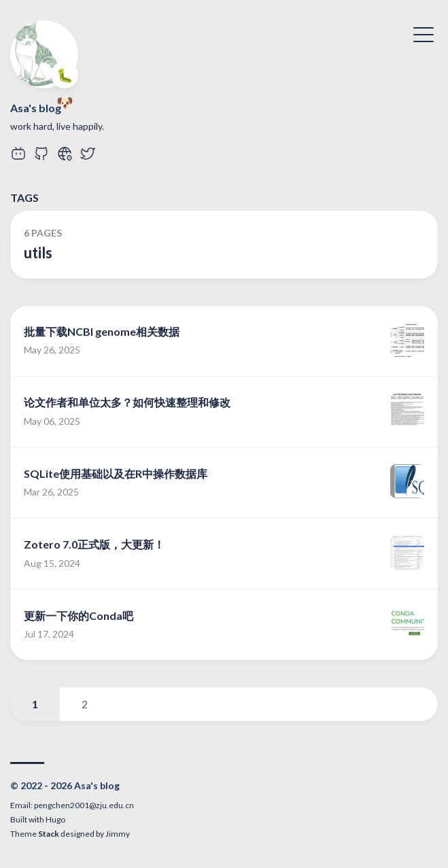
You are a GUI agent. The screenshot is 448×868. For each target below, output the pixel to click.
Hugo (55, 819)
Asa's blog (36, 108)
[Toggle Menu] (424, 33)
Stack (49, 834)
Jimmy (118, 834)
